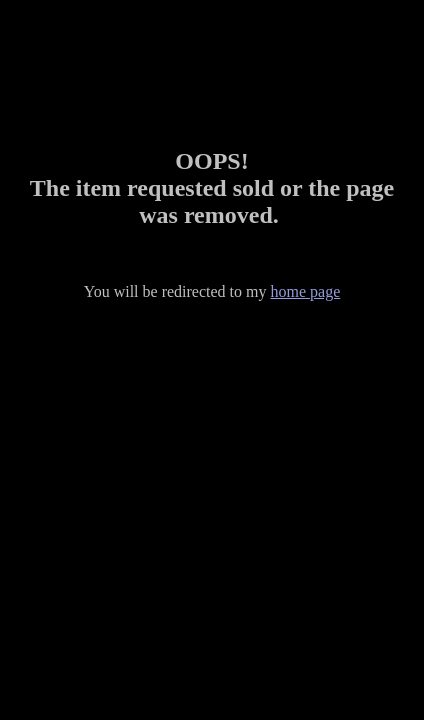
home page (306, 291)
